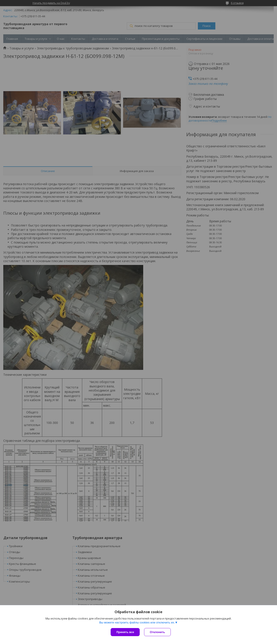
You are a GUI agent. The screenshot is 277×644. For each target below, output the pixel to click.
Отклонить (157, 632)
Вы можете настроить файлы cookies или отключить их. (137, 622)
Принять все (125, 632)
